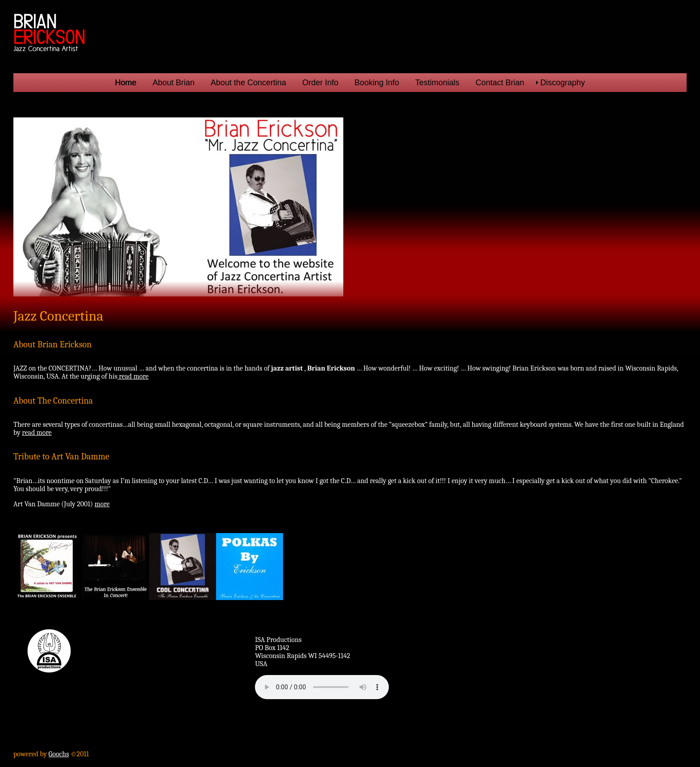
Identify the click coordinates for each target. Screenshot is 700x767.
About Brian (174, 83)
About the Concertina (248, 83)
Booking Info (377, 83)
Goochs (59, 754)
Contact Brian (500, 83)
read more (133, 376)
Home (126, 83)
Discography (562, 83)
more (102, 504)
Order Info (320, 83)
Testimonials (437, 83)
